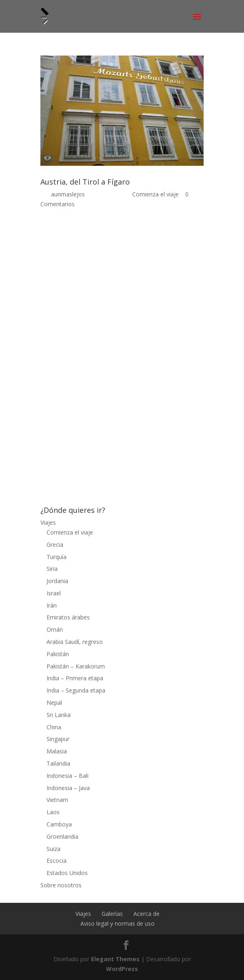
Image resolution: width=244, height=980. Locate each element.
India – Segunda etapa (76, 690)
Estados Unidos (67, 873)
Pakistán (58, 654)
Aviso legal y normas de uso (118, 923)
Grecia (55, 545)
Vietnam (57, 800)
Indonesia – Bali (68, 776)
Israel (54, 593)
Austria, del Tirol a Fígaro (85, 182)
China (54, 727)
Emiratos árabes (68, 617)
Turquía (57, 557)
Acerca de (146, 914)
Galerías (112, 914)
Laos (53, 812)
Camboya (59, 824)
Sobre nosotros (61, 885)
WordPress (122, 969)
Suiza (53, 849)
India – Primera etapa (75, 678)
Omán (55, 629)
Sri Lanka (59, 715)
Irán (52, 605)
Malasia (57, 751)
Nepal (54, 703)
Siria (52, 569)
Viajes (48, 522)
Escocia (57, 861)
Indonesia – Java (68, 788)
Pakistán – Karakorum (76, 666)
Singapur (58, 739)
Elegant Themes (115, 959)
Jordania (57, 581)
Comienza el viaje (155, 194)
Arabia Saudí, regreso (75, 642)
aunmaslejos (68, 194)
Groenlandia (62, 836)
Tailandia (58, 763)
